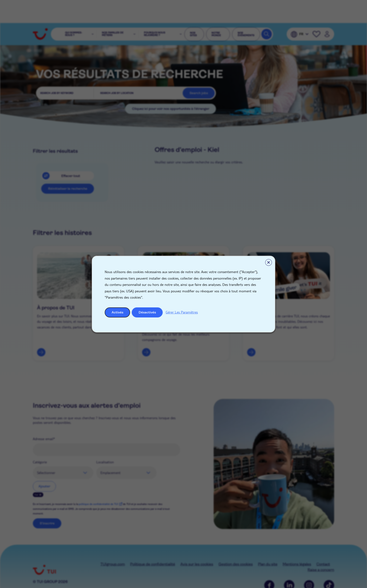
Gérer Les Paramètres (182, 312)
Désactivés (147, 312)
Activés (118, 312)
